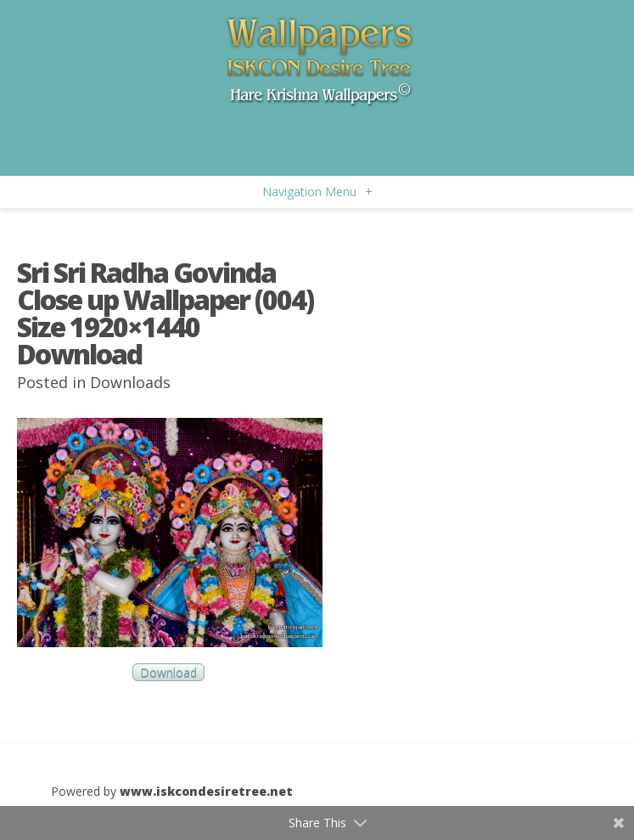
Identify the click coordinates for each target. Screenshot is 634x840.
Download (168, 672)
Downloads (130, 382)
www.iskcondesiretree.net (206, 791)
